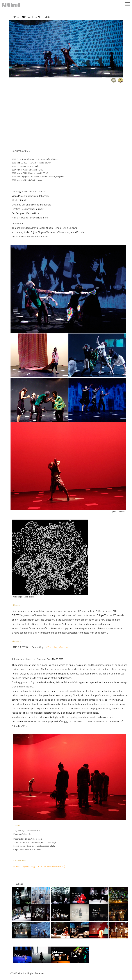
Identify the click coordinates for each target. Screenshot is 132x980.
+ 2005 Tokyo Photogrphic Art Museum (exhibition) (39, 866)
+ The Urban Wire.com (57, 647)
